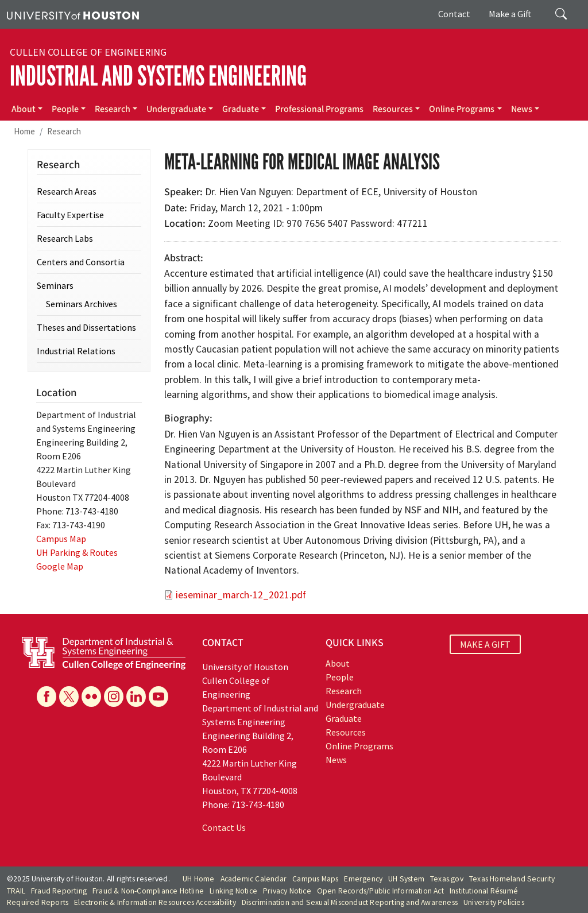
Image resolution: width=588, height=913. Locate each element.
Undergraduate (176, 109)
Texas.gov (447, 879)
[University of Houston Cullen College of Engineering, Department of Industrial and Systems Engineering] (104, 652)
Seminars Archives (82, 304)
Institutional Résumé (484, 891)
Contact (454, 14)
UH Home (198, 879)
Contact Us (224, 827)
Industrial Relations (76, 351)
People (65, 109)
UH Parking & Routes (77, 552)
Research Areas (67, 191)
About (24, 109)
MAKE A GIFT (485, 644)
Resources (393, 109)
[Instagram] (114, 697)
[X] (69, 697)
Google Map (60, 566)
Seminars (55, 285)
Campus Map (61, 539)
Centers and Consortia (81, 262)
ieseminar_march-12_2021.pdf (241, 595)
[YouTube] (158, 697)
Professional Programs (319, 109)
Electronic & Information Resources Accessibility (155, 902)
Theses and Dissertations (86, 327)
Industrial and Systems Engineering (158, 76)
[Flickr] (91, 697)
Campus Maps (315, 879)
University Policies (494, 902)
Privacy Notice (287, 891)
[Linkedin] (136, 697)
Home (24, 131)
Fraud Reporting (59, 891)
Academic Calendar (254, 879)
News (522, 109)
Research (113, 109)
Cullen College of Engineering (88, 52)
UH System (406, 879)
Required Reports (38, 902)
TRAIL (16, 891)
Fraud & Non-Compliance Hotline (148, 891)
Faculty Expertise (70, 215)
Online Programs (462, 109)
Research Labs (65, 238)
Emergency (363, 879)
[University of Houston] (73, 14)
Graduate (241, 109)
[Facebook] (47, 697)
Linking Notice (233, 891)
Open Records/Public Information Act (380, 891)
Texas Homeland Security (512, 879)
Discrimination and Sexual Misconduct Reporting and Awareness (350, 902)
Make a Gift (510, 14)
